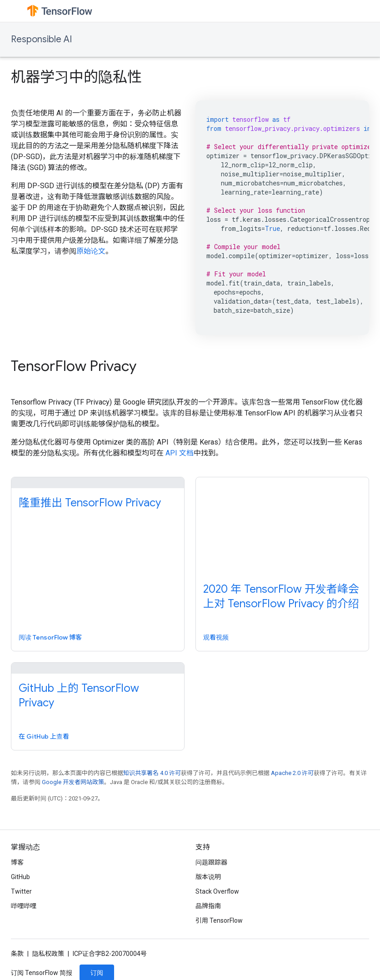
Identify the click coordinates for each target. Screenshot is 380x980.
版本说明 (208, 877)
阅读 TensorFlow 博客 (50, 637)
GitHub (20, 877)
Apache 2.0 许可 (292, 773)
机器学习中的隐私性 (76, 77)
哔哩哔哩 (24, 906)
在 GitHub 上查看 (44, 736)
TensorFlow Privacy (74, 366)
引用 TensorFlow (219, 920)
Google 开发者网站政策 (73, 782)
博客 (17, 862)
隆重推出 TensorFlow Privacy (90, 503)
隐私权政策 (48, 954)
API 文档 (180, 453)
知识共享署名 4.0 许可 (152, 773)
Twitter (21, 891)
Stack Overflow (217, 891)
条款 (17, 954)
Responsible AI (41, 39)
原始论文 (91, 251)
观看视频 (216, 637)
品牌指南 (208, 906)
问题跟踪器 (211, 862)
